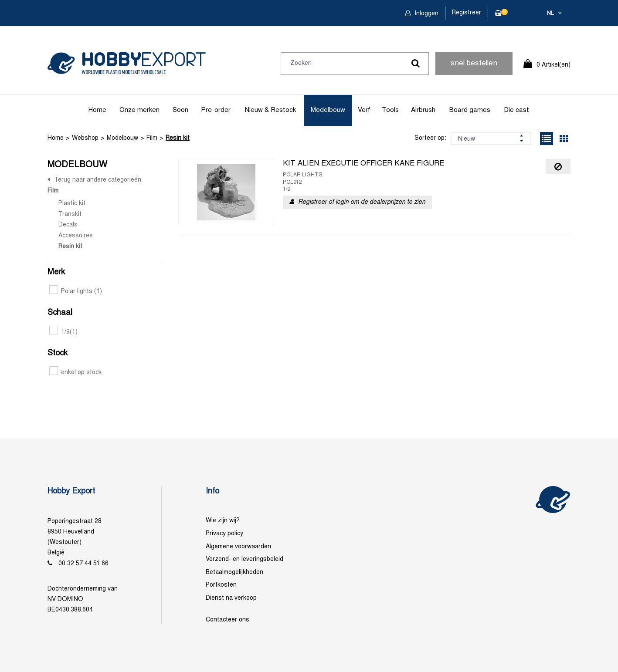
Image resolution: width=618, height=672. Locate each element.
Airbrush (423, 110)
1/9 (63, 332)
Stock (58, 353)
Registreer (467, 13)
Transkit (70, 214)
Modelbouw (328, 110)
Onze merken (139, 110)
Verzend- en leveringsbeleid (244, 559)
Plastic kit (72, 204)
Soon (180, 110)
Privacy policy (224, 534)
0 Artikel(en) (553, 65)
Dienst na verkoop (231, 598)
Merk (56, 272)
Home (97, 110)
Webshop (85, 138)
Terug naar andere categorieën (98, 180)
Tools (390, 110)
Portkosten (221, 585)
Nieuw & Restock (270, 110)
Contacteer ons (228, 620)
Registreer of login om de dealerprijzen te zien (362, 202)
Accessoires (76, 236)
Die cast (516, 110)
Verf (364, 110)
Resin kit (178, 138)
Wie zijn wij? (223, 521)
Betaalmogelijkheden (234, 572)
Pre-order (216, 110)
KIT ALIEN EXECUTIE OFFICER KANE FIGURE (363, 164)
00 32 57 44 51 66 (83, 564)
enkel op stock (75, 373)
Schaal (60, 313)
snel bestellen (474, 64)
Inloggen (426, 14)
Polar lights (76, 292)
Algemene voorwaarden (238, 547)
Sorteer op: (430, 138)
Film (152, 138)
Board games (470, 110)
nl (550, 14)
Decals (68, 225)
